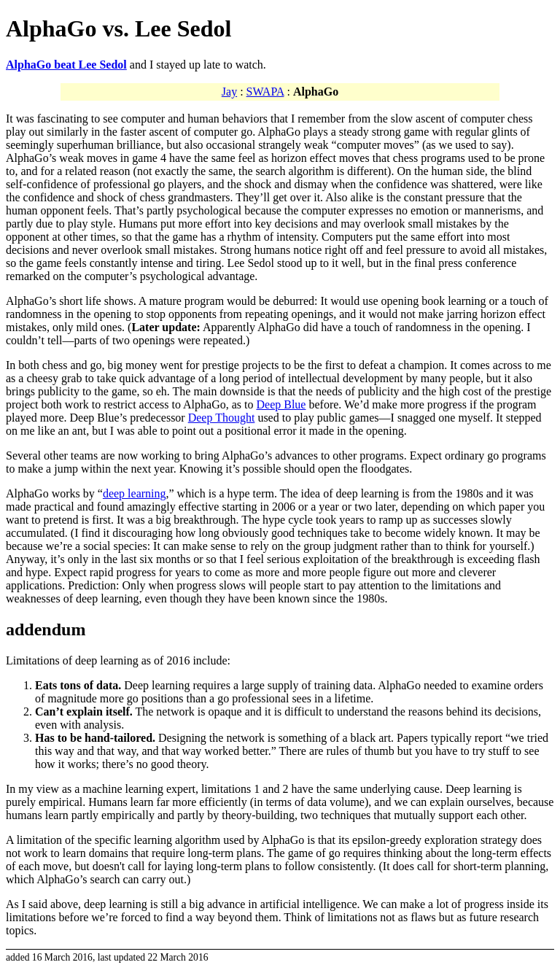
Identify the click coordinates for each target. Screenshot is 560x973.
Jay (229, 92)
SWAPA (265, 92)
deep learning (135, 493)
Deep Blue (281, 404)
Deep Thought (222, 418)
